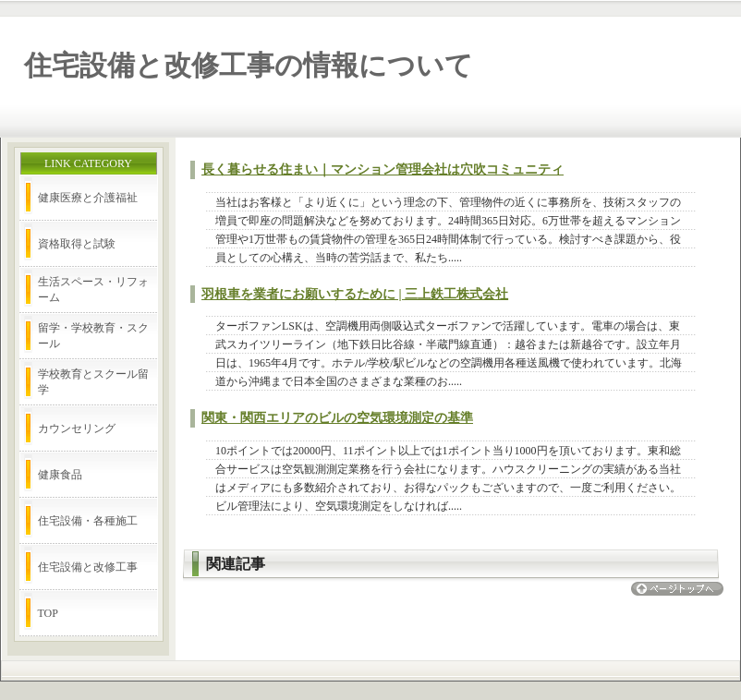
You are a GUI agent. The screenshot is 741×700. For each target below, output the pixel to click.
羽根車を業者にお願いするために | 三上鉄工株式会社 (355, 294)
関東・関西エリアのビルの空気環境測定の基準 (337, 418)
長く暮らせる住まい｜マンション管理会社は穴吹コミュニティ (383, 169)
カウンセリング (77, 428)
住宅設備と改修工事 (88, 567)
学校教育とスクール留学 (93, 382)
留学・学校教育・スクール (93, 336)
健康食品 (60, 475)
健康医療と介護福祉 (88, 198)
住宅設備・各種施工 (88, 521)
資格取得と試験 (77, 244)
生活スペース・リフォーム (93, 290)
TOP (48, 613)
